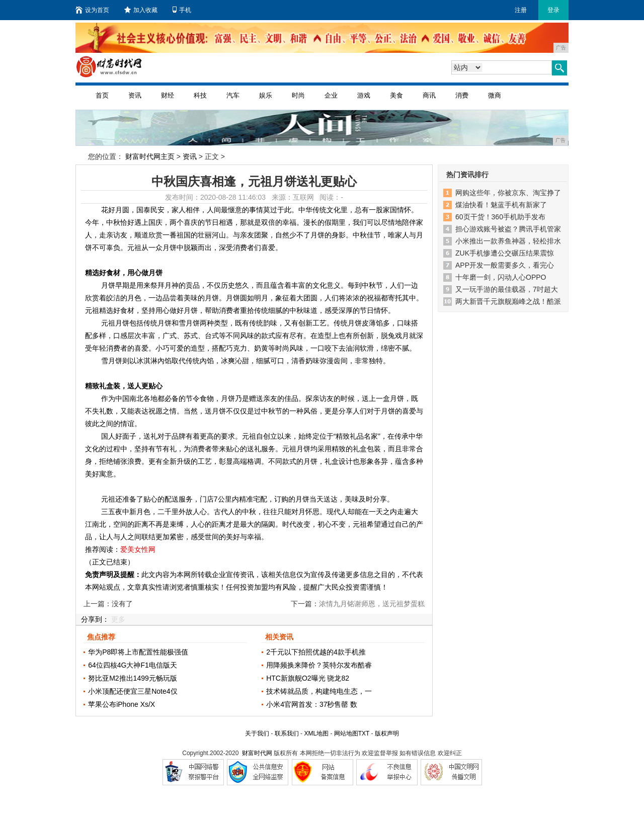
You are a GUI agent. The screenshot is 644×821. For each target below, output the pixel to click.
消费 (462, 95)
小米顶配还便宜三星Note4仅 (133, 691)
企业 (331, 95)
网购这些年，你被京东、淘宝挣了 (508, 193)
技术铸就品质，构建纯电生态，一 (319, 691)
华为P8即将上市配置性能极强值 (138, 652)
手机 (182, 10)
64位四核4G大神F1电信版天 (133, 665)
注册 (521, 10)
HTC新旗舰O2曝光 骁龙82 (308, 678)
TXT (364, 733)
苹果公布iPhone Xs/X (122, 704)
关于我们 (257, 733)
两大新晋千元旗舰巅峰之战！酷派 (508, 301)
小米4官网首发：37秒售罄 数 (312, 704)
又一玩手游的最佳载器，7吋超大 (507, 289)
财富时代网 (257, 753)
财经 (168, 95)
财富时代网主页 (150, 156)
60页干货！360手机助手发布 (500, 217)
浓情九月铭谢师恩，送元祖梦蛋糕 (372, 604)
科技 (200, 95)
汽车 (233, 95)
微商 (495, 95)
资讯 (135, 95)
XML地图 (316, 733)
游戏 (364, 95)
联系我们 (287, 733)
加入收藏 (141, 10)
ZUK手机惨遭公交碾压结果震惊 (505, 253)
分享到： (95, 619)
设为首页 (92, 10)
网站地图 (346, 733)
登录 (553, 10)
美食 (396, 95)
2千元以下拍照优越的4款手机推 (316, 652)
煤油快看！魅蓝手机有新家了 (501, 205)
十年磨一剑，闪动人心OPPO (501, 277)
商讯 (429, 95)
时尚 (298, 95)
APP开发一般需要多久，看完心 (505, 265)
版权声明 (387, 733)
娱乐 (266, 95)
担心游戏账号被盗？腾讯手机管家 (508, 229)
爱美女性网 (138, 549)
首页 (102, 95)
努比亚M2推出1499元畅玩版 (133, 678)
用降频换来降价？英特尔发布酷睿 (319, 665)
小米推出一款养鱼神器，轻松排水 (508, 241)
